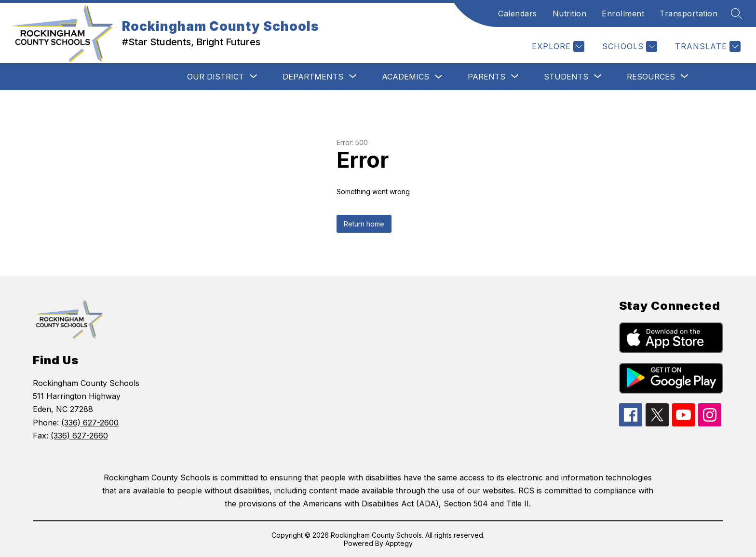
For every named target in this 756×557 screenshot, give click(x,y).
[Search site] (737, 13)
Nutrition (570, 13)
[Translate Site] (707, 46)
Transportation (688, 13)
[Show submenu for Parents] (486, 77)
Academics (405, 77)
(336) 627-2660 (79, 436)
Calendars (518, 13)
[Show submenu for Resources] (651, 77)
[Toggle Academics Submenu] (439, 77)
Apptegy (399, 543)
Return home (364, 224)
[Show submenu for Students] (566, 77)
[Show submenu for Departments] (313, 77)
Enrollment (623, 13)
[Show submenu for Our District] (216, 77)
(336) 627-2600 (90, 423)
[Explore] (557, 46)
